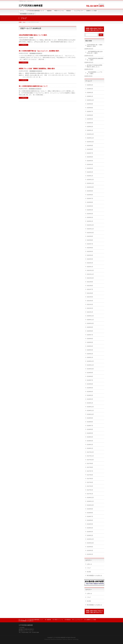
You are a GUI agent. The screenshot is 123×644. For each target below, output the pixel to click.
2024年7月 (90, 153)
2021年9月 (90, 282)
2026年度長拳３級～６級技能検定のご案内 (95, 45)
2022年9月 (90, 236)
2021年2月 (90, 308)
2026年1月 (90, 96)
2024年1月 (90, 176)
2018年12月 (90, 407)
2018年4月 (90, 437)
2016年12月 (90, 498)
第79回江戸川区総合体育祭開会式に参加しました (95, 66)
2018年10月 (90, 414)
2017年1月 (90, 494)
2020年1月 (90, 357)
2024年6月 (90, 157)
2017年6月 (90, 475)
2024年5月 (90, 161)
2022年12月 (90, 225)
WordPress (53, 639)
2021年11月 (90, 274)
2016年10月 (90, 505)
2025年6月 (90, 115)
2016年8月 (90, 513)
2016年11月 (90, 501)
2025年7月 (90, 111)
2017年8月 (90, 467)
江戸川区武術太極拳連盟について (35, 620)
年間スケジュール (59, 620)
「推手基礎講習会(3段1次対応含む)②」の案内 (95, 52)
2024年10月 (90, 142)
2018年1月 (90, 448)
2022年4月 (90, 255)
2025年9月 (90, 104)
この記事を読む (24, 45)
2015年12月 (90, 539)
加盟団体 (49, 620)
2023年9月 (90, 191)
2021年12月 (90, 270)
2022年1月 (90, 267)
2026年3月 (90, 89)
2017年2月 (90, 490)
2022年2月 (90, 263)
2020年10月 (90, 323)
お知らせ (89, 564)
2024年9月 (90, 145)
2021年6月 (90, 293)
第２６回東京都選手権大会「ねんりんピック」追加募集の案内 (39, 51)
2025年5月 (90, 119)
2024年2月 (90, 172)
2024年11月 (90, 138)
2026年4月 (90, 85)
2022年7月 (90, 244)
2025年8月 (90, 108)
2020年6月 (90, 339)
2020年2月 (90, 354)
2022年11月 (90, 229)
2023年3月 (90, 214)
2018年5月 (90, 433)
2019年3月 (90, 395)
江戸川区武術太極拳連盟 (31, 6)
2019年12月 (90, 361)
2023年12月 (90, 180)
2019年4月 (90, 392)
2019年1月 (90, 403)
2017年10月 (90, 460)
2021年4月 (90, 301)
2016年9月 (90, 509)
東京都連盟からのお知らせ (36, 53)
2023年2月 (90, 217)
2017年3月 (90, 486)
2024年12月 (90, 134)
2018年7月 (90, 426)
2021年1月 (90, 312)
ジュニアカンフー (78, 620)
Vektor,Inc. (70, 639)
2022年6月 (90, 248)
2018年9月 (90, 418)
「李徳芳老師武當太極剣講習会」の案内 (95, 59)
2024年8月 (90, 149)
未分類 (31, 38)
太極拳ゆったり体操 (91, 620)
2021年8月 (90, 286)
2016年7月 (90, 516)
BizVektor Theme (62, 639)
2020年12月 (90, 316)
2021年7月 (90, 289)
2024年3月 (90, 168)
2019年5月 (90, 388)
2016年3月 (90, 532)
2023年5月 (90, 206)
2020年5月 (90, 342)
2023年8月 (90, 195)
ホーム (22, 620)
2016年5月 (90, 524)
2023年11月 (90, 183)
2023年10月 (90, 187)
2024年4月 (90, 164)
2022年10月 (90, 233)
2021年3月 (90, 304)
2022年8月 (90, 240)
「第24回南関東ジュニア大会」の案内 (95, 73)
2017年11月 (90, 456)
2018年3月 (90, 441)
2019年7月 (90, 380)
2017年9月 (90, 463)
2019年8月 (90, 376)
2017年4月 (90, 482)
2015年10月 (90, 543)
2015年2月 (90, 554)
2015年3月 (90, 550)
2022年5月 (90, 251)
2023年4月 (90, 210)
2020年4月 (90, 346)
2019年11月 (90, 365)
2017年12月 (90, 452)
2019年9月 (90, 373)
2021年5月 (90, 297)
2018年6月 (90, 429)
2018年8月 (90, 422)
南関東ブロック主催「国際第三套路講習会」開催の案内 (37, 69)
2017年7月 (90, 471)
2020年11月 (90, 320)
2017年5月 (90, 479)
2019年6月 (90, 384)
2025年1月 (90, 130)
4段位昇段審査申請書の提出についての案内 (33, 35)
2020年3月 (90, 350)
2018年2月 (90, 445)
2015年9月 (90, 547)
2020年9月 (90, 327)
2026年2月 (90, 93)
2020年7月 (90, 335)
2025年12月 (90, 100)
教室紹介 (69, 620)
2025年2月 (90, 127)
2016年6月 (90, 520)
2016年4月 (90, 528)
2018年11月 (90, 410)
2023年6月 (90, 202)
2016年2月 (90, 535)
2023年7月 (90, 198)
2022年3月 (90, 259)
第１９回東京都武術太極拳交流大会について (33, 86)
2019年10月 (90, 369)
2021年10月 (90, 278)
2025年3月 (90, 123)
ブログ (89, 568)
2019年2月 (90, 399)
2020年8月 (90, 331)
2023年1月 (90, 221)
